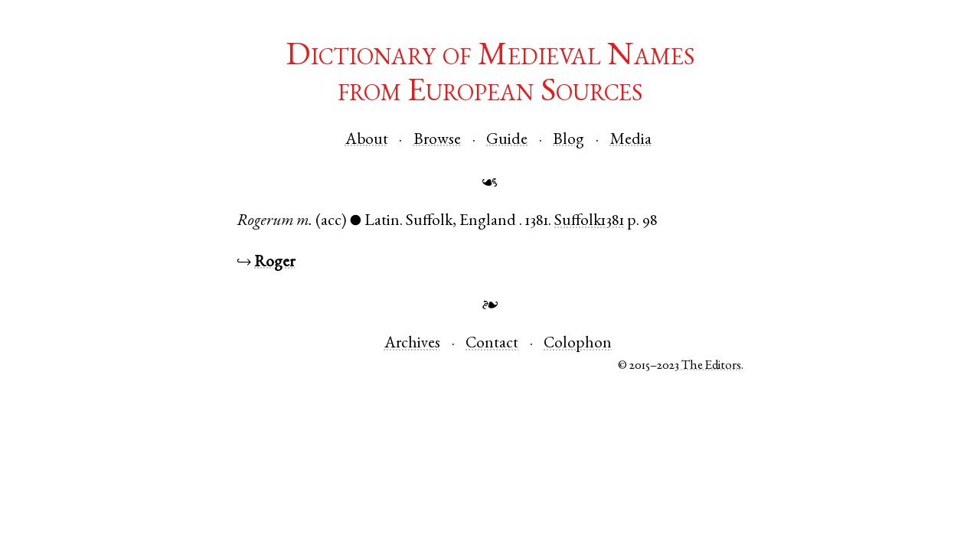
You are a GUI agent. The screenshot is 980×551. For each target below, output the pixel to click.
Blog (568, 140)
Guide (507, 140)
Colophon (578, 344)
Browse (437, 140)
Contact (492, 344)
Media (631, 140)
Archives (412, 344)
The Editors (711, 366)
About (367, 140)
